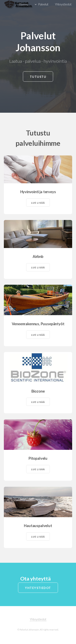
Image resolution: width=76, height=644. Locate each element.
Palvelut (43, 4)
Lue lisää (38, 203)
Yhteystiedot (38, 588)
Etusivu (24, 4)
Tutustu (38, 77)
